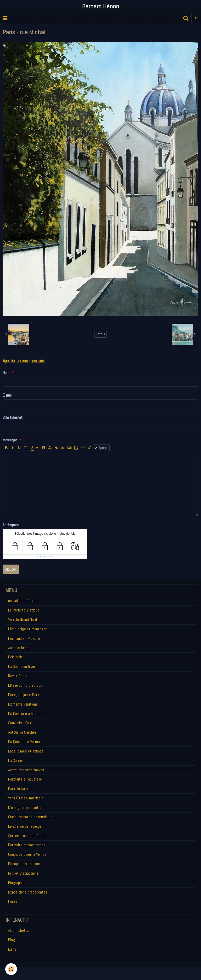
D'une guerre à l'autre (25, 807)
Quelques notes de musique (30, 817)
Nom (6, 373)
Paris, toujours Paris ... (26, 695)
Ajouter (11, 569)
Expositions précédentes (28, 892)
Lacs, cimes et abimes (26, 751)
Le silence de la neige (25, 826)
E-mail (7, 395)
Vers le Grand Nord (23, 619)
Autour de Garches (23, 732)
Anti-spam (11, 525)
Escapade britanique (24, 864)
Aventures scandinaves (26, 770)
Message (10, 440)
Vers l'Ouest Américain (26, 798)
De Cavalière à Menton (25, 714)
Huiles (13, 901)
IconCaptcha (44, 556)
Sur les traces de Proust (28, 836)
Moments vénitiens (23, 704)
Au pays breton (20, 648)
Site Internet (13, 417)
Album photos (19, 930)
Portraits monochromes (27, 845)
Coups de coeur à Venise (27, 854)
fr (196, 18)
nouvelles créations (23, 601)
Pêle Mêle (15, 657)
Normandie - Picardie (24, 638)
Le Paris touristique (24, 610)
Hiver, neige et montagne (28, 629)
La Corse (15, 760)
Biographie (16, 883)
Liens (12, 949)
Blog (12, 940)
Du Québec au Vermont (26, 742)
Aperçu (101, 448)
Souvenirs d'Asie (21, 723)
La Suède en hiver (22, 666)
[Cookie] (11, 969)
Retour (100, 334)
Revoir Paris (17, 676)
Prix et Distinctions (23, 873)
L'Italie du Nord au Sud (25, 685)
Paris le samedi (20, 789)
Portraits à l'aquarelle (25, 779)
